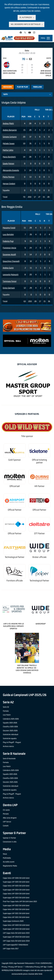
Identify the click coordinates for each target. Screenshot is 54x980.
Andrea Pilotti (8, 123)
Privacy (4, 967)
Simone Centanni (10, 137)
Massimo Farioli (9, 228)
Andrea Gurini (8, 268)
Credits (50, 967)
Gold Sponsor (15, 460)
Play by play (23, 87)
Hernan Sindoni (9, 184)
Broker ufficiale (39, 557)
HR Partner (39, 486)
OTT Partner (39, 533)
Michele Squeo (9, 143)
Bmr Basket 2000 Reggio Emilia (46, 73)
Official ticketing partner (39, 461)
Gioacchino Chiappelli (11, 261)
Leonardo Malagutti (11, 275)
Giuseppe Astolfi (9, 254)
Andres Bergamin (10, 130)
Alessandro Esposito (11, 170)
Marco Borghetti (9, 157)
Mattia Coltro (8, 150)
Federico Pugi (8, 241)
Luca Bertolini (8, 234)
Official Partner (15, 510)
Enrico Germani (9, 288)
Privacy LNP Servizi (15, 967)
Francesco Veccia (9, 248)
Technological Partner (15, 557)
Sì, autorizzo (26, 17)
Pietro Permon (9, 177)
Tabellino (37, 87)
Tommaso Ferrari (10, 281)
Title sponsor (27, 436)
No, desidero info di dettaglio (26, 24)
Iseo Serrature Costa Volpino (10, 72)
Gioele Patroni (8, 164)
